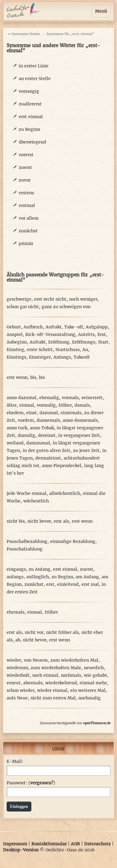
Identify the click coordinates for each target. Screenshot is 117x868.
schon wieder (21, 690)
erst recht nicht (50, 299)
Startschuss (68, 350)
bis (33, 377)
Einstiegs (16, 357)
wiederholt (18, 675)
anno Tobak (42, 428)
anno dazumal (22, 398)
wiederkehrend (61, 683)
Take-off (74, 327)
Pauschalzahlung (25, 549)
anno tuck (17, 428)
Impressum (15, 844)
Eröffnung (59, 342)
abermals (33, 683)
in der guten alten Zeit (46, 450)
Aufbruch (33, 327)
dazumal (49, 413)
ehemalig (49, 398)
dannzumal (38, 443)
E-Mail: (15, 761)
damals (82, 405)
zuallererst (30, 104)
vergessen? (42, 783)
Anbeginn (17, 342)
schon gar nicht (23, 307)
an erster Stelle (35, 79)
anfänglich (38, 577)
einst (32, 413)
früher (65, 405)
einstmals (71, 413)
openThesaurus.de (97, 723)
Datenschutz (97, 844)
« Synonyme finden (24, 34)
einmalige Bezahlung (73, 541)
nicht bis (16, 521)
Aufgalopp (97, 327)
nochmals (71, 675)
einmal (27, 405)
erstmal (27, 205)
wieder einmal (52, 690)
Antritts (86, 334)
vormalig (46, 405)
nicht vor (34, 632)
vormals (70, 398)
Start (103, 342)
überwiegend (32, 142)
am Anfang (87, 577)
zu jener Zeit (86, 450)
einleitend (68, 584)
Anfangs (62, 357)
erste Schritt (40, 350)
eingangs (16, 569)
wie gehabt (95, 675)
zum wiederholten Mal (74, 660)
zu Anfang (40, 569)
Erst (102, 334)
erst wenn (17, 377)
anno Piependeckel (62, 466)
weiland (15, 443)
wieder (14, 660)
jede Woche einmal (27, 493)
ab (18, 640)
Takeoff (82, 357)
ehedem (15, 413)
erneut (14, 683)
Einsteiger (40, 357)
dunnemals (48, 420)
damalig (27, 435)
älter (12, 405)
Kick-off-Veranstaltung (50, 334)
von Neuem (36, 660)
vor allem (29, 218)
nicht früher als (62, 632)
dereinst (47, 435)
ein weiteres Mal (88, 690)
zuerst (25, 167)
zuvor (25, 180)
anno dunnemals (80, 420)
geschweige (19, 299)
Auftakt (54, 327)
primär (26, 244)
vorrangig (29, 91)
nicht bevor (39, 521)
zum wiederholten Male (56, 668)
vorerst (26, 155)
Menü (101, 11)
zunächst (28, 231)
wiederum (17, 668)
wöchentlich (36, 501)
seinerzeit (92, 398)
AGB (75, 844)
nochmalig (90, 698)
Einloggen (19, 807)
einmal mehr (93, 683)
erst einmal (31, 117)
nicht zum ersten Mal (53, 698)
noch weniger (83, 299)
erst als (61, 521)
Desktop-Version (21, 850)
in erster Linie (34, 66)
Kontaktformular (49, 844)
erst (50, 584)
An (85, 350)
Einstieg (15, 350)
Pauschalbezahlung (27, 541)
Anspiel (15, 334)
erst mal (90, 584)
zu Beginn (29, 129)
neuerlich (94, 668)
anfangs (15, 577)
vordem (26, 420)
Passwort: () (31, 783)
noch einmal (45, 675)
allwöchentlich (65, 493)
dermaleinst (48, 458)
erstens (26, 193)
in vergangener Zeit (79, 435)
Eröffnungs (84, 342)
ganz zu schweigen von (66, 307)
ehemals (16, 612)
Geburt (14, 327)
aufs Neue (17, 698)
